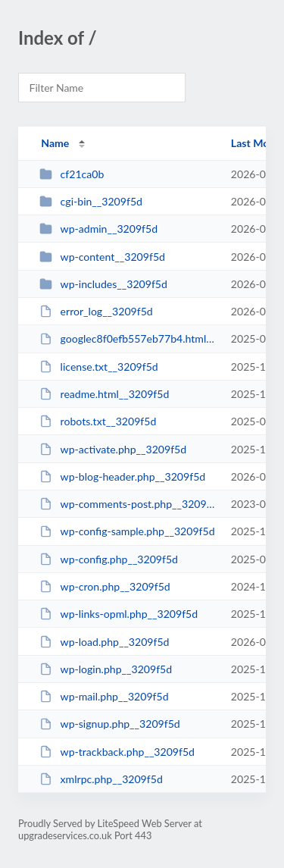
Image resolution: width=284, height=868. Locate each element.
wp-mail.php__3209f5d (104, 696)
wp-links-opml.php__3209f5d (119, 614)
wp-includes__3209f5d (103, 284)
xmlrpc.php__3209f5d (101, 779)
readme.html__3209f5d (104, 394)
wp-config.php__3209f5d (109, 559)
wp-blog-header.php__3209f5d (122, 476)
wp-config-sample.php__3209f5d (127, 531)
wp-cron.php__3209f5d (105, 586)
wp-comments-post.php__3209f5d (128, 504)
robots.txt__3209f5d (98, 421)
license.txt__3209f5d (99, 367)
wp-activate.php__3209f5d (113, 449)
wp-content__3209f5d (102, 257)
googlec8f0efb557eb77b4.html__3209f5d (128, 338)
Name (55, 143)
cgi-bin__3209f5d (91, 201)
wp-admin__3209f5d (98, 229)
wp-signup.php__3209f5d (110, 724)
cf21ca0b (72, 174)
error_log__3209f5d (96, 311)
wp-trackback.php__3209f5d (117, 752)
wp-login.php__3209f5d (106, 669)
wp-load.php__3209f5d (104, 642)
